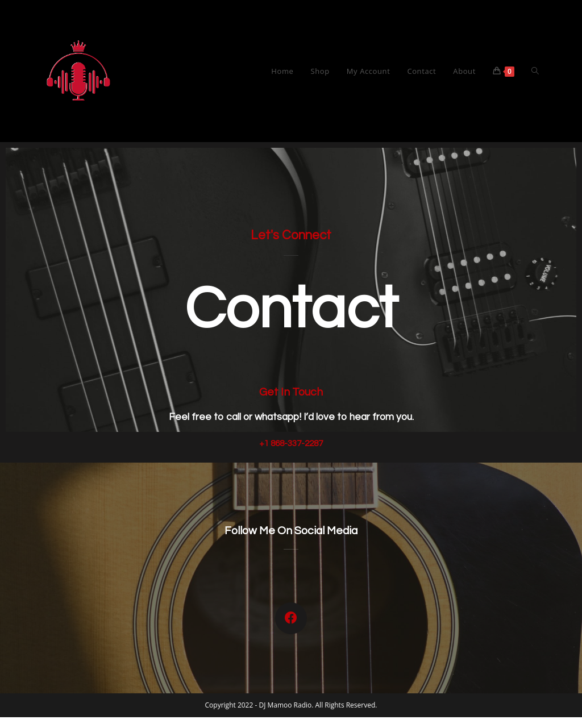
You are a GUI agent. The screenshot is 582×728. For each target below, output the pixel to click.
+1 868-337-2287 (291, 443)
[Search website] (535, 71)
